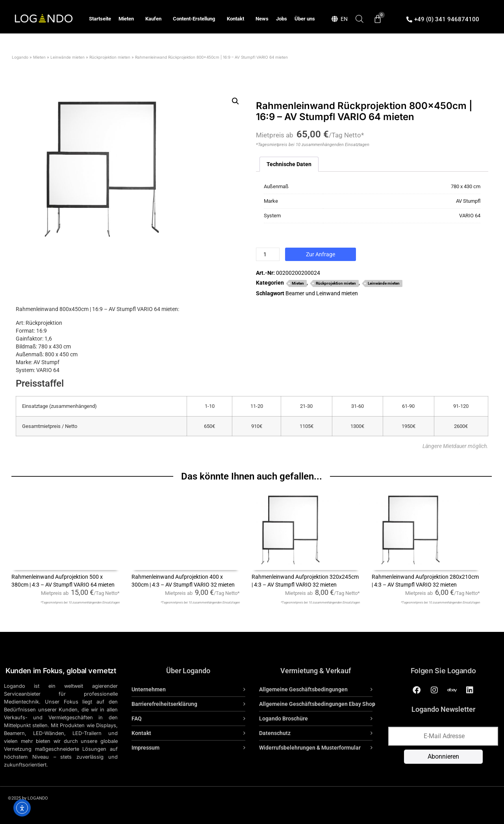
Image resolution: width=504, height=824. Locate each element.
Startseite (100, 19)
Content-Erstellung (196, 19)
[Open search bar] (359, 19)
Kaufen (155, 19)
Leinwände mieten (68, 57)
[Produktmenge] (268, 254)
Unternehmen (149, 689)
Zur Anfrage (321, 254)
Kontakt (237, 19)
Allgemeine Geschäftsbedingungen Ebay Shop (317, 704)
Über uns (305, 19)
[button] (235, 101)
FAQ (137, 718)
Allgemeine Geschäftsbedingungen (303, 689)
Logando (20, 57)
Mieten (128, 19)
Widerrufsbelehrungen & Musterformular (310, 748)
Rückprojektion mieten (110, 57)
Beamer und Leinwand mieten (322, 293)
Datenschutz (275, 733)
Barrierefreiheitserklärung (164, 704)
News (262, 19)
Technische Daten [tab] (289, 164)
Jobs (282, 19)
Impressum (145, 748)
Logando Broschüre (283, 718)
